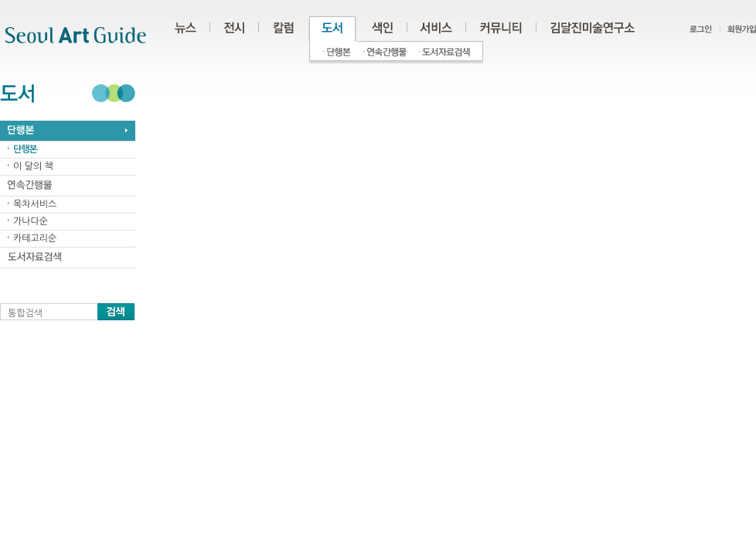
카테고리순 (35, 238)
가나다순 (31, 221)
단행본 (25, 149)
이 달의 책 (33, 166)
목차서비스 (35, 204)
